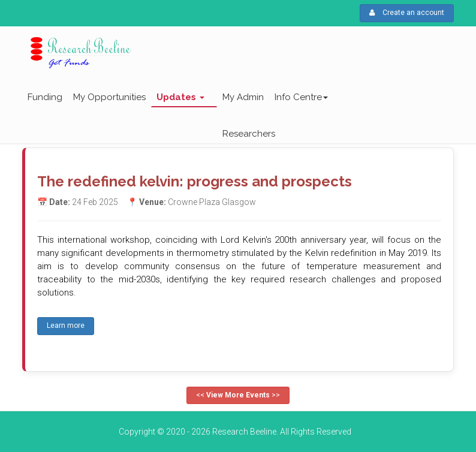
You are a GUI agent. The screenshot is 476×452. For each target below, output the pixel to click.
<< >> (238, 395)
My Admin (243, 97)
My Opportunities (109, 97)
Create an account (407, 13)
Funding (45, 97)
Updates (180, 97)
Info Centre (301, 97)
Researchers (249, 134)
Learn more (66, 326)
